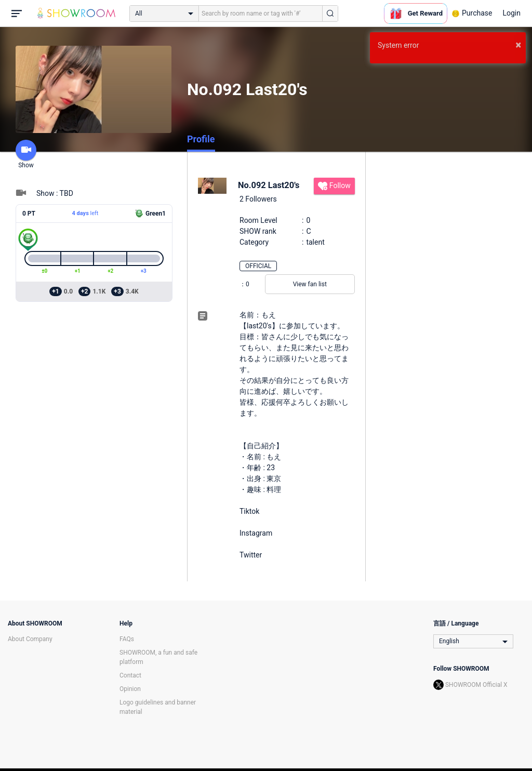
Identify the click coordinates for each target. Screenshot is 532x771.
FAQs (127, 639)
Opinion (130, 689)
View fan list (310, 284)
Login (511, 13)
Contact (130, 675)
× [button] (518, 45)
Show (26, 154)
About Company (30, 639)
